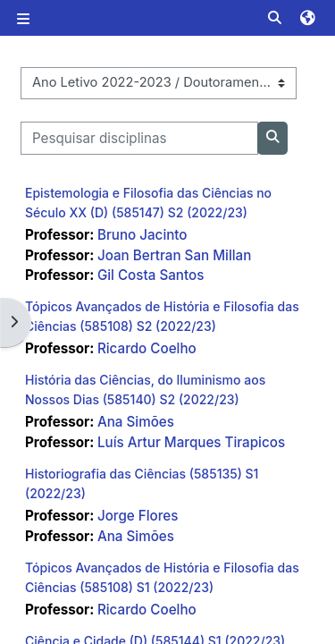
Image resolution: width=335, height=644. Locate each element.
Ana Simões (136, 422)
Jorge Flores (138, 516)
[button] (277, 18)
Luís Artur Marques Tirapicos (191, 442)
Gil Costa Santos (151, 275)
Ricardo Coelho (147, 348)
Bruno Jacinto (142, 235)
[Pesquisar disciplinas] (139, 138)
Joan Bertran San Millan (174, 255)
